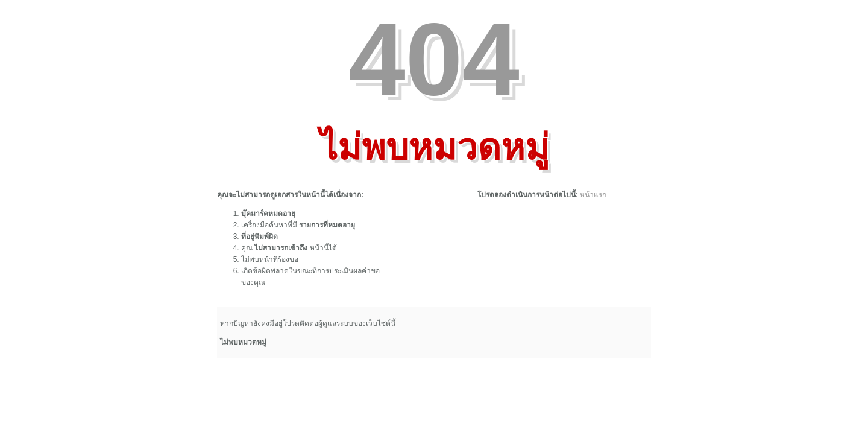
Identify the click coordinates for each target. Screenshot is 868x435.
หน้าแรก (593, 195)
